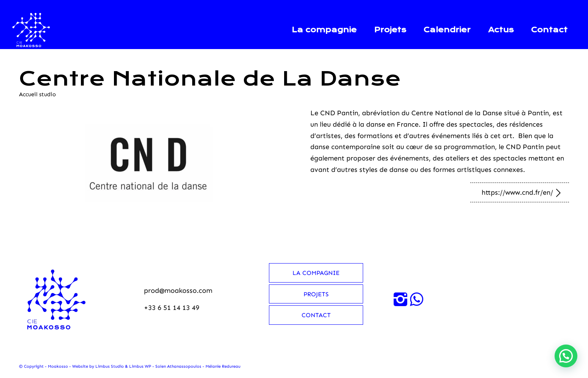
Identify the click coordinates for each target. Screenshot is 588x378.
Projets (316, 294)
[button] (566, 356)
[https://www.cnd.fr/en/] (520, 192)
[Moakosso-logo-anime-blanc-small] (31, 30)
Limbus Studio (110, 366)
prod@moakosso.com (178, 291)
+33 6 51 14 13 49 (172, 308)
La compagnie (316, 273)
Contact (316, 315)
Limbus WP (140, 366)
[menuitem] (324, 30)
